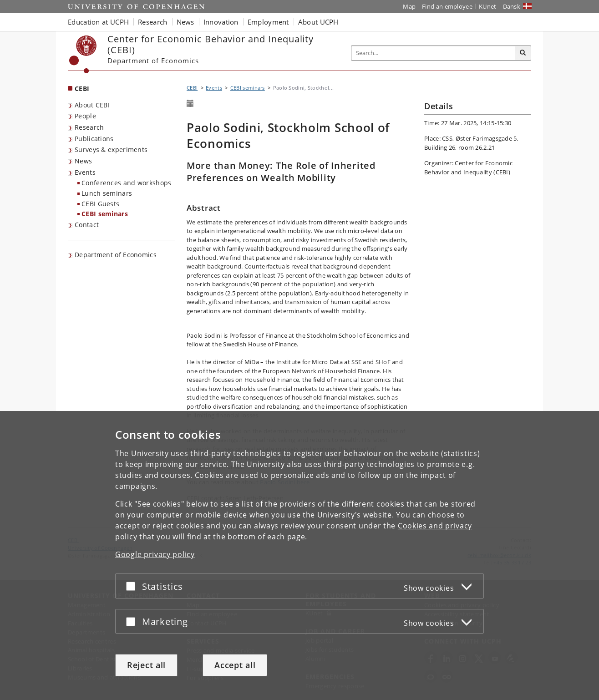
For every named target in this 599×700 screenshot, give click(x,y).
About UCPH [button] (318, 22)
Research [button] (152, 22)
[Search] (523, 53)
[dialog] (299, 555)
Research (89, 127)
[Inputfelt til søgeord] (433, 53)
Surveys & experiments (111, 150)
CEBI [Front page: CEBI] (82, 89)
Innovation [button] (221, 22)
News (83, 161)
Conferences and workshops (127, 183)
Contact (87, 225)
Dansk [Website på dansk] (512, 6)
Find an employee (447, 6)
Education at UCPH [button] (98, 22)
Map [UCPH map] (409, 6)
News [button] (185, 22)
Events (85, 172)
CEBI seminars (105, 214)
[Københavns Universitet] (83, 54)
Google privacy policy (155, 554)
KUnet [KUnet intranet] (488, 6)
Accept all (235, 665)
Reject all (146, 665)
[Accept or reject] (133, 586)
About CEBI (92, 105)
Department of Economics (116, 255)
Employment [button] (268, 22)
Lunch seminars (107, 193)
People (85, 116)
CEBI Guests (100, 204)
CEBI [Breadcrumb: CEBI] (192, 88)
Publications (94, 139)
